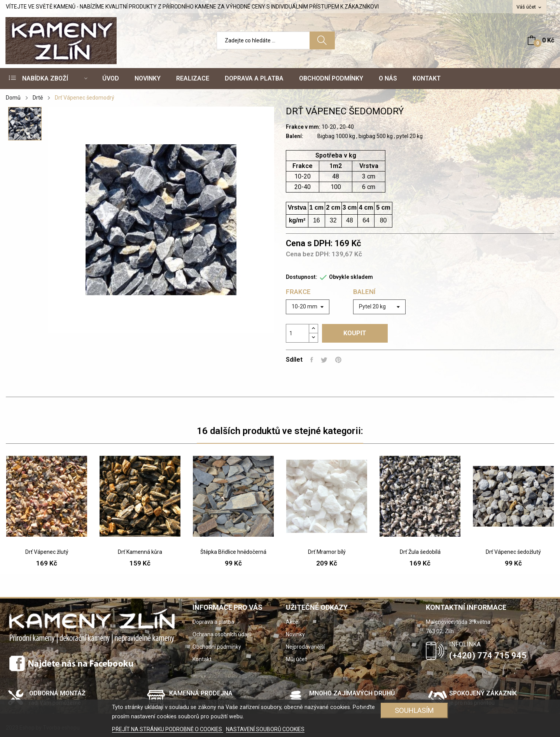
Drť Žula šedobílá (420, 552)
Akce (292, 622)
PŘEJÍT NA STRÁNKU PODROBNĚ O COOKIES (168, 729)
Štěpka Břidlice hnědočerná (233, 552)
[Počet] (297, 333)
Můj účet (296, 659)
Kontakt (202, 659)
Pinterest (338, 360)
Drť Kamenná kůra (140, 552)
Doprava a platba (213, 622)
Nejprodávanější (305, 647)
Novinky (295, 634)
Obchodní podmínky (217, 647)
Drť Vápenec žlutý (47, 552)
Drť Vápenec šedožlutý (513, 552)
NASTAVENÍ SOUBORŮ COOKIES (265, 729)
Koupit (355, 333)
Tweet (324, 360)
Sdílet (312, 360)
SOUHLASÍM (414, 710)
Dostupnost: (302, 277)
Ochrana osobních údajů (222, 634)
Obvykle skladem (351, 277)
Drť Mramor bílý (327, 552)
